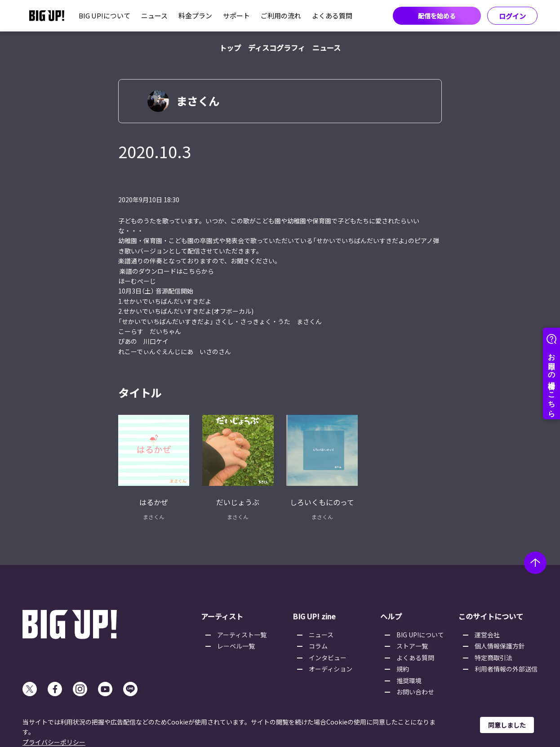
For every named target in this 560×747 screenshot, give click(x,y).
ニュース (154, 16)
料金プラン (195, 16)
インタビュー (328, 658)
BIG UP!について (104, 16)
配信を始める (437, 16)
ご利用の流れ (281, 16)
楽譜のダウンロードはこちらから (167, 271)
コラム (318, 646)
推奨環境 (409, 680)
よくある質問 (332, 16)
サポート (236, 16)
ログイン (512, 16)
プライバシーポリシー (54, 742)
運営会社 (487, 635)
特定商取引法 (493, 658)
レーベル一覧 (236, 646)
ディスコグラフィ (277, 48)
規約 (403, 669)
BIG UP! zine (314, 616)
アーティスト (222, 616)
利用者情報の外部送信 (506, 669)
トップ (230, 48)
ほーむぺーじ (137, 281)
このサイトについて (491, 616)
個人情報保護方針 (500, 646)
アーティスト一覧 (242, 635)
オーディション (331, 669)
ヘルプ (391, 616)
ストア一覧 (412, 646)
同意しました (507, 725)
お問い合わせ (415, 692)
